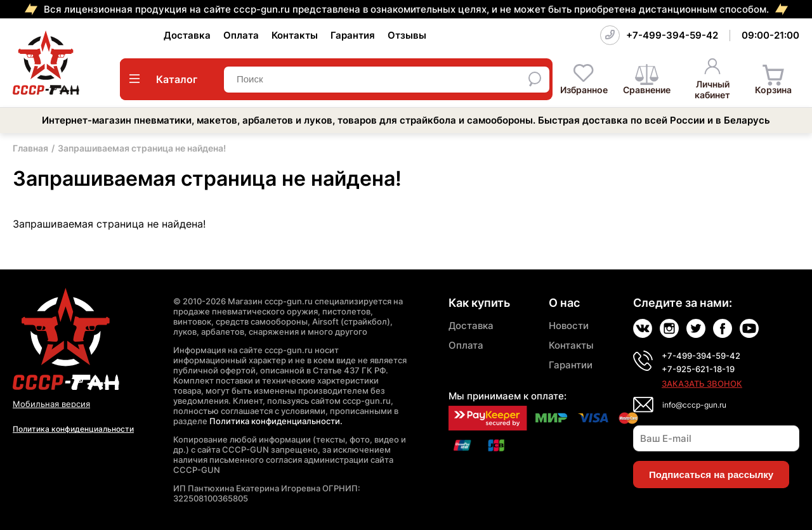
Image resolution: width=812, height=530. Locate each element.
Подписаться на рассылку (711, 475)
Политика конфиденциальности (73, 429)
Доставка (187, 35)
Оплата (241, 35)
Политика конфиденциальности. (276, 421)
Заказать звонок (702, 384)
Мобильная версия (51, 404)
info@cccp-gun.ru (694, 405)
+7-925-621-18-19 (698, 369)
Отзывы (407, 35)
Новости (569, 326)
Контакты (295, 35)
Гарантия (353, 35)
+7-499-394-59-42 (672, 35)
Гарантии (571, 365)
